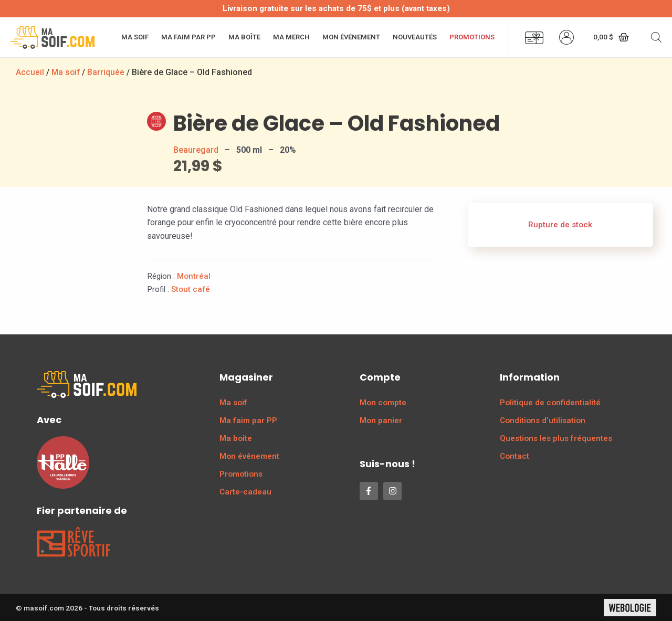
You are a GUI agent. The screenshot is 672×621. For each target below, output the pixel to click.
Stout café (191, 289)
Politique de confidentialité (550, 402)
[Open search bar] (656, 37)
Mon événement (351, 37)
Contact (514, 456)
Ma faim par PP (188, 37)
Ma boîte (244, 37)
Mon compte (383, 402)
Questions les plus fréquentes (556, 438)
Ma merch (291, 37)
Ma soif (135, 37)
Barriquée (107, 72)
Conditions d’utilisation (543, 420)
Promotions (472, 37)
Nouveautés (415, 37)
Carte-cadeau (245, 491)
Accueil (30, 72)
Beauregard (196, 149)
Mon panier (381, 420)
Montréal (194, 276)
